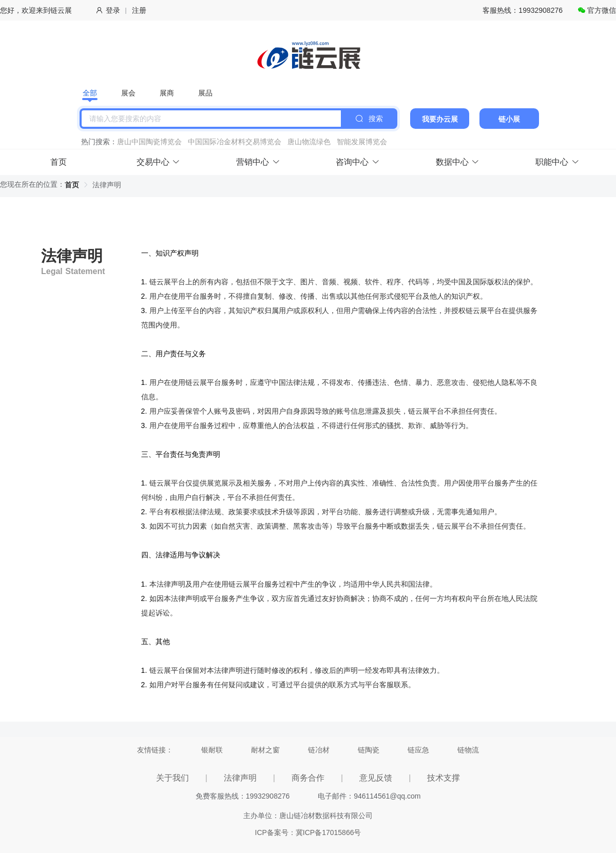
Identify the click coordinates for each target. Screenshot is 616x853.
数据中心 (458, 162)
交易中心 (158, 162)
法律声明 (240, 778)
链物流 (468, 750)
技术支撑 (444, 778)
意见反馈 (376, 778)
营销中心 (258, 162)
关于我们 (172, 778)
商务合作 (308, 778)
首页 (59, 162)
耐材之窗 (265, 750)
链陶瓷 (369, 750)
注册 (139, 10)
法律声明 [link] (107, 185)
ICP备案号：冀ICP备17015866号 (308, 832)
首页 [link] (72, 185)
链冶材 (319, 750)
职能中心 (557, 162)
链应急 (418, 750)
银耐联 (212, 750)
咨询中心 (358, 162)
